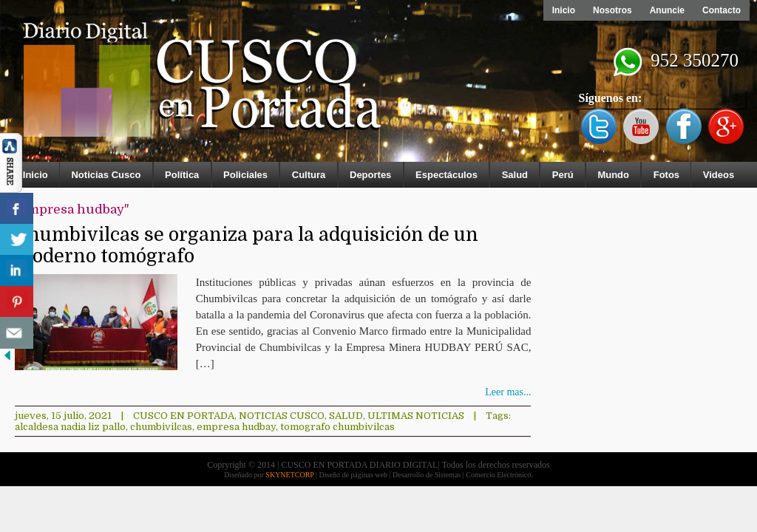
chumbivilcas (161, 427)
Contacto (722, 10)
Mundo (613, 175)
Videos (719, 175)
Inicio (564, 10)
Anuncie (667, 10)
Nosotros (612, 10)
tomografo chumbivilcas (337, 427)
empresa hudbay (236, 427)
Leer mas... (508, 392)
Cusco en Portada (184, 416)
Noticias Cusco (106, 175)
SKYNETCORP (289, 475)
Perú (563, 175)
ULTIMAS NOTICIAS (416, 416)
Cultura (309, 175)
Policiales (245, 175)
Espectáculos (447, 175)
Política (182, 175)
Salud (515, 175)
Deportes (370, 175)
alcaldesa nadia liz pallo (70, 427)
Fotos (666, 175)
